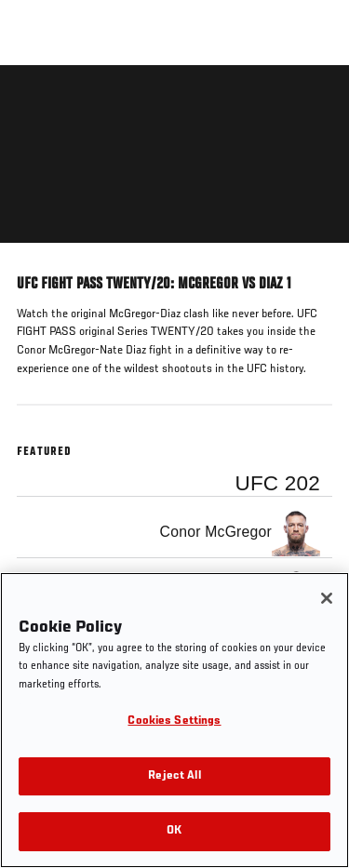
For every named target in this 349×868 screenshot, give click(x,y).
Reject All (174, 776)
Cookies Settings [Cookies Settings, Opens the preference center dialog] (174, 721)
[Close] (327, 598)
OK (174, 831)
